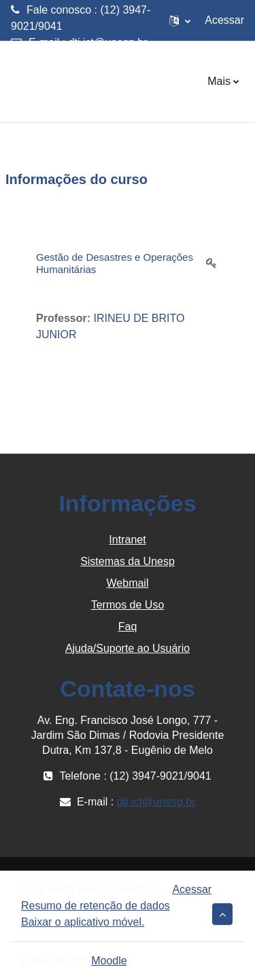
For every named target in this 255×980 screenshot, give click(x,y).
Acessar (224, 20)
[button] (180, 20)
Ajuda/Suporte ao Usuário (128, 648)
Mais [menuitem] (219, 81)
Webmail (128, 583)
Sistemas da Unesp (128, 561)
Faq (128, 627)
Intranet (127, 540)
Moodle (109, 961)
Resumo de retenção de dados (96, 906)
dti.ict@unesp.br (108, 42)
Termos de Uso (128, 605)
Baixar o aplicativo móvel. (83, 922)
